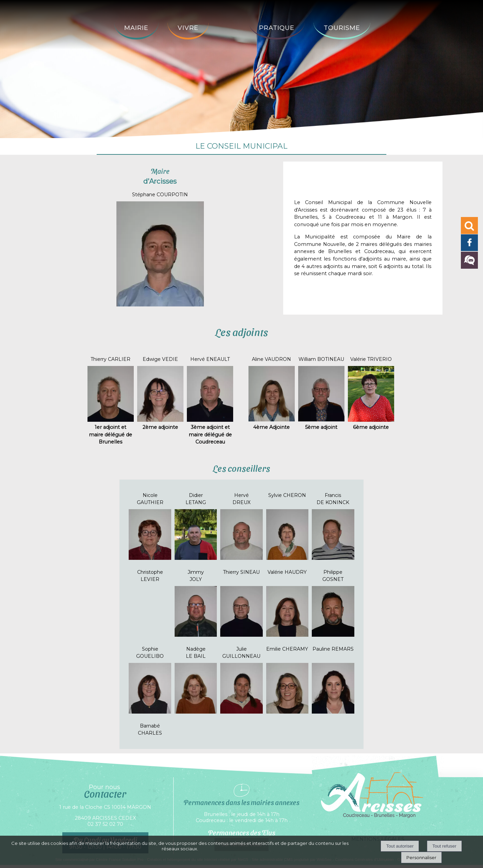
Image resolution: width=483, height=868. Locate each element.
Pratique (277, 28)
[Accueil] (229, 22)
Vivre (188, 28)
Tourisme (342, 28)
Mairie (136, 28)
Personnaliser (421, 857)
